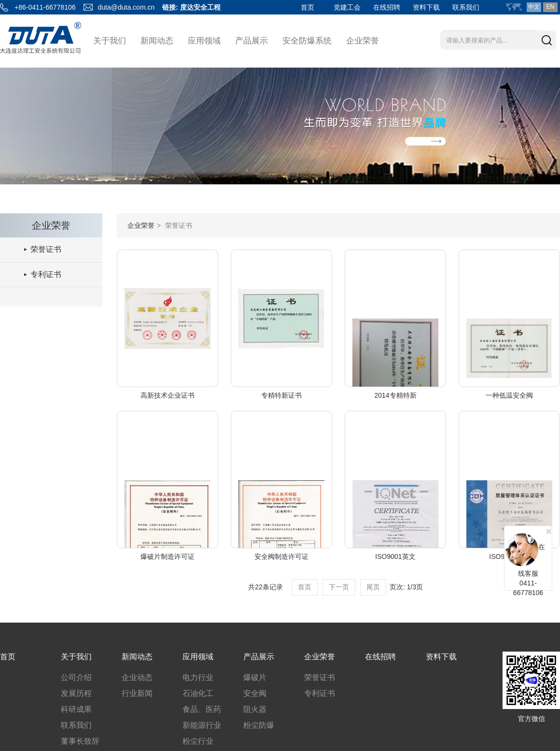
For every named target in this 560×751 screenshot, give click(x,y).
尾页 (373, 587)
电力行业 (198, 677)
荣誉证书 (46, 249)
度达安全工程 (200, 7)
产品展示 (252, 41)
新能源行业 (202, 725)
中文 (534, 7)
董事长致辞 (80, 741)
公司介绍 (76, 677)
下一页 (339, 587)
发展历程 (76, 693)
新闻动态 (157, 41)
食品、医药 (202, 709)
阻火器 (255, 709)
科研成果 (76, 709)
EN (551, 7)
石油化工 (198, 693)
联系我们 (466, 7)
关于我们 (110, 41)
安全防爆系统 (307, 41)
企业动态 (137, 677)
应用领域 (204, 41)
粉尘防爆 (259, 725)
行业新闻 (137, 693)
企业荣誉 (363, 41)
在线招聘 (387, 7)
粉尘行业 (198, 741)
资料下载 (426, 7)
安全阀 (255, 693)
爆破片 (255, 677)
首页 (308, 7)
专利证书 (46, 274)
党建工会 (347, 7)
